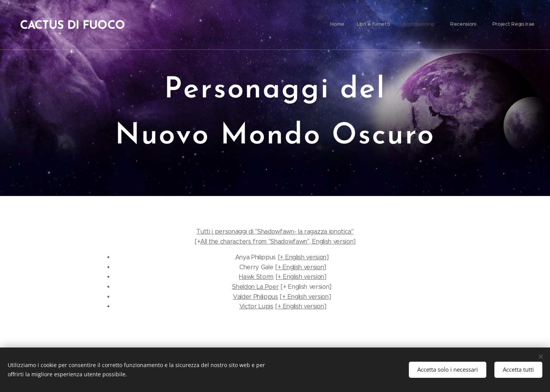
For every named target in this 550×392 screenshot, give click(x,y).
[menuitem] (480, 25)
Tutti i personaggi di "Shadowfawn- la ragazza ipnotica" (275, 231)
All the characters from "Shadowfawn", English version (277, 241)
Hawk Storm (256, 277)
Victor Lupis (256, 306)
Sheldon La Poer (255, 287)
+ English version (303, 257)
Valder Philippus (255, 297)
